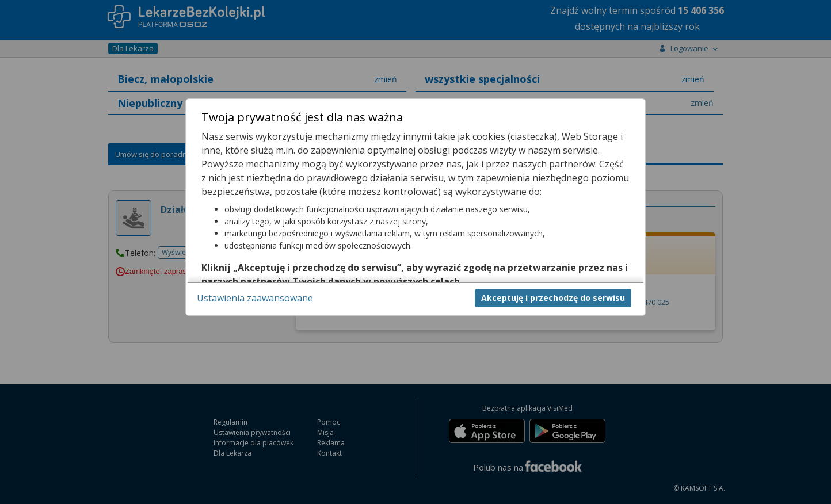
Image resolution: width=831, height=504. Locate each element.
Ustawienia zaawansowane (255, 298)
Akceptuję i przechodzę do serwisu (553, 298)
